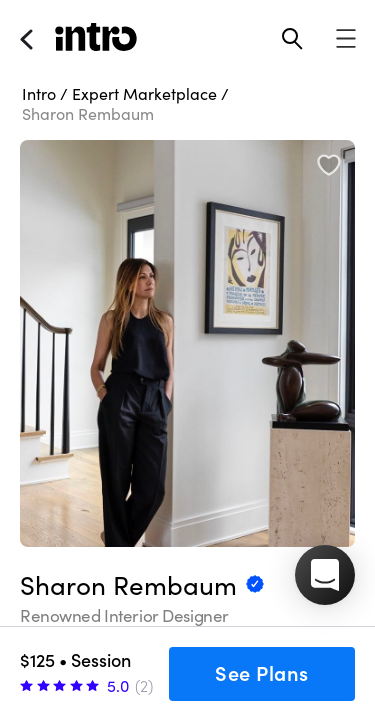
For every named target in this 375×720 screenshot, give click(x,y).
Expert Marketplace (144, 94)
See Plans (262, 674)
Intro (39, 94)
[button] (325, 575)
